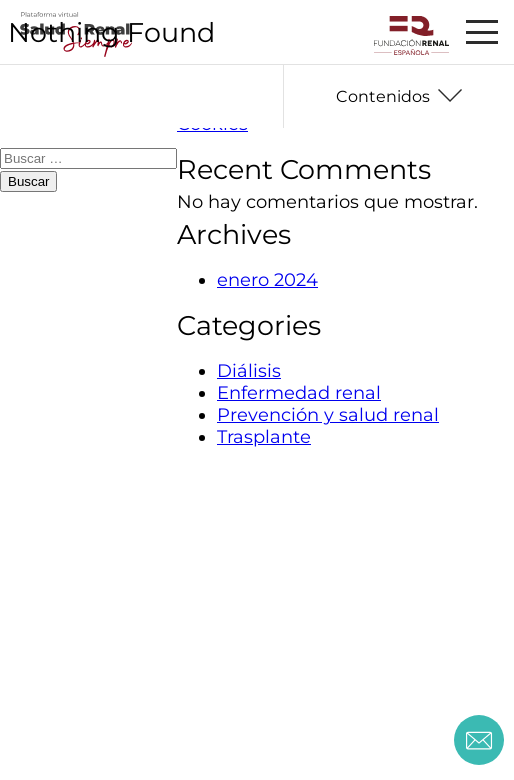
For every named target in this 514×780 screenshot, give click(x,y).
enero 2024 (267, 280)
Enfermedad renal (299, 393)
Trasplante (264, 437)
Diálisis (249, 371)
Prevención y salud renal (328, 415)
